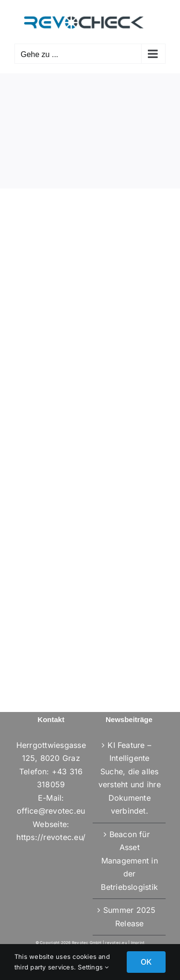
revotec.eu (116, 943)
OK (146, 962)
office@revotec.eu (51, 811)
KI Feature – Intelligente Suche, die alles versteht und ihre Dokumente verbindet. (130, 778)
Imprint (138, 943)
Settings (93, 967)
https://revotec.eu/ (51, 837)
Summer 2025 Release (130, 917)
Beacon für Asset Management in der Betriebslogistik (129, 861)
